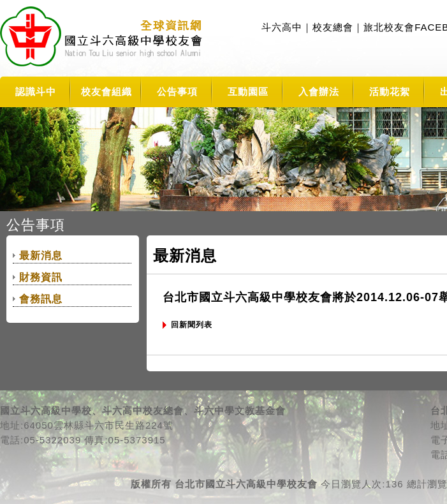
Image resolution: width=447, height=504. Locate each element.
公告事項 (177, 92)
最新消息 (41, 256)
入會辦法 (319, 92)
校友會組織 (106, 92)
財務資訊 (41, 277)
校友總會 (333, 27)
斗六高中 (282, 27)
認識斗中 (36, 92)
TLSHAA (103, 38)
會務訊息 (41, 299)
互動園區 (248, 92)
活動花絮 (390, 92)
